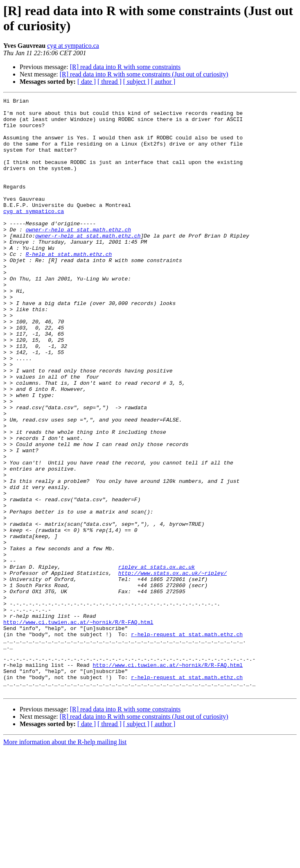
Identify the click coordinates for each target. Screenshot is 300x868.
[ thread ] (109, 82)
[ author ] (163, 82)
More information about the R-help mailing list (65, 861)
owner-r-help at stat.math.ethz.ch (78, 256)
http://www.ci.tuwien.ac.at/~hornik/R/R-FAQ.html (78, 727)
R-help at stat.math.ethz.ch (69, 286)
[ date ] (87, 82)
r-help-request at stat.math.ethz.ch (187, 742)
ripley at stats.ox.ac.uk (157, 661)
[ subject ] (136, 82)
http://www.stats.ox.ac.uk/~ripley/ (173, 668)
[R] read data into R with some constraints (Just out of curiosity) (144, 74)
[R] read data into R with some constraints (125, 67)
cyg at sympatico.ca (73, 46)
